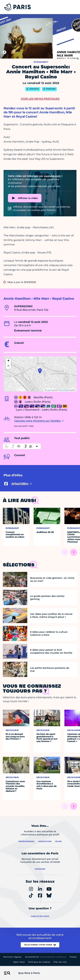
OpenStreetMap (64, 390)
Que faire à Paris (29, 973)
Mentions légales (12, 957)
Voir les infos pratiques (40, 99)
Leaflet (48, 390)
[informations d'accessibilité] (22, 446)
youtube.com (52, 176)
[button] (40, 371)
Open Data (19, 962)
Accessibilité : (46, 957)
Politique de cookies (39, 962)
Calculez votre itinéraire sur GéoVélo (37, 421)
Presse (73, 957)
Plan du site (60, 962)
